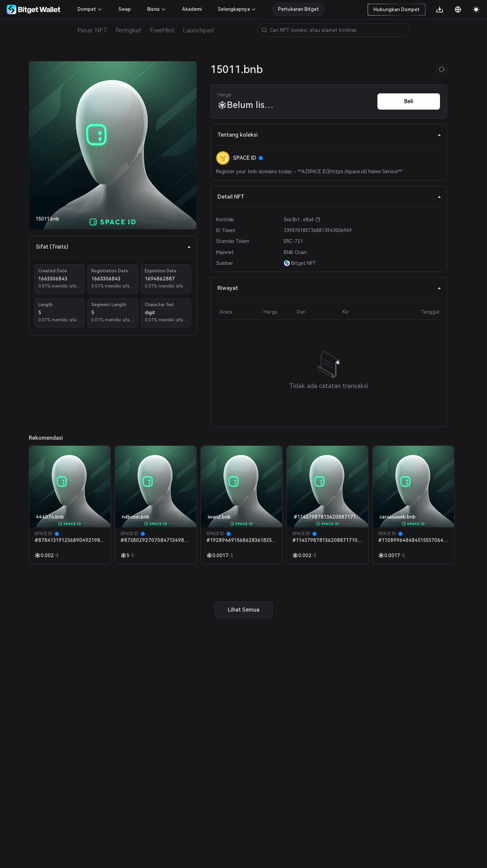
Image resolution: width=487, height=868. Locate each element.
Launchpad (198, 30)
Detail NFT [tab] (329, 197)
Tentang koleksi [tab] (329, 135)
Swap (125, 9)
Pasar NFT (92, 30)
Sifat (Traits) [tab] (113, 247)
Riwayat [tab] (329, 288)
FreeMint (162, 30)
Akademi (192, 9)
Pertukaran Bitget (298, 9)
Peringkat (129, 30)
